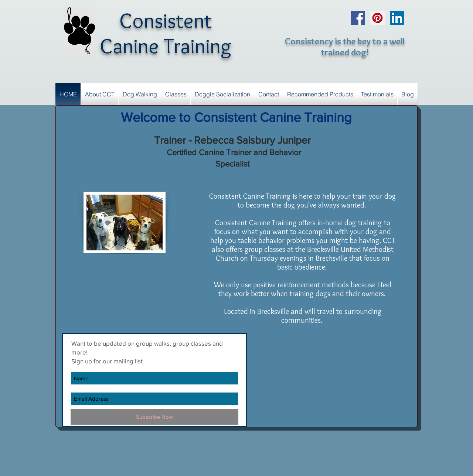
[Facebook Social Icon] (358, 18)
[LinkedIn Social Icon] (397, 18)
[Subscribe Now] (154, 417)
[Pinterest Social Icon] (377, 18)
